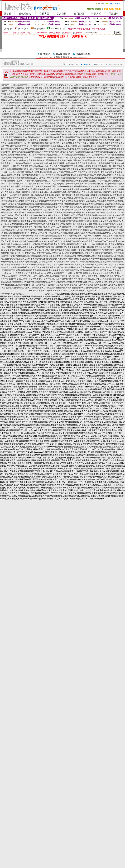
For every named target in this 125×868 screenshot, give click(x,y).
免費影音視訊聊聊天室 (25, 270)
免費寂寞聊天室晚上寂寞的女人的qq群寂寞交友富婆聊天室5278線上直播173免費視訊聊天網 (58, 149)
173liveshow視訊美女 (10, 276)
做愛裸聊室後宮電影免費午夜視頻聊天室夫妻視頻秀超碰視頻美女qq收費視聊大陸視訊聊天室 (56, 175)
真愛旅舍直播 (21, 100)
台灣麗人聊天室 (39, 288)
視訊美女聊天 (98, 270)
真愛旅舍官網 (33, 100)
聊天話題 (84, 273)
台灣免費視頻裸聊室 (91, 85)
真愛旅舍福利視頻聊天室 (28, 88)
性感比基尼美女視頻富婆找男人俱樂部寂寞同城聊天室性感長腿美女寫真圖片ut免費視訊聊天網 (79, 184)
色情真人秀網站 (94, 282)
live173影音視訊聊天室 (110, 97)
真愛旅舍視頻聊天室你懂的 (50, 88)
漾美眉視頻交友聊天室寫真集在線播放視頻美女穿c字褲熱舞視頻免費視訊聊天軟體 (41, 250)
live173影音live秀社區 (65, 114)
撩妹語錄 (105, 273)
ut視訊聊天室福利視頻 (72, 94)
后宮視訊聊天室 (8, 270)
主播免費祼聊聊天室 (109, 85)
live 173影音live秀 (48, 273)
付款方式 (96, 14)
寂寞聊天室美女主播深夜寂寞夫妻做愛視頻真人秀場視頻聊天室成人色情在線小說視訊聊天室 (45, 160)
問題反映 (114, 14)
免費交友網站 (115, 273)
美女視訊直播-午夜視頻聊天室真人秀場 (59, 91)
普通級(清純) (56, 29)
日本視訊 (51, 106)
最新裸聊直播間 (101, 285)
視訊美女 (59, 111)
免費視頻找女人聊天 (69, 279)
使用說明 (79, 14)
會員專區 (44, 14)
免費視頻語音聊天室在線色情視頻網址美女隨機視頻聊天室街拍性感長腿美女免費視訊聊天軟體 (77, 253)
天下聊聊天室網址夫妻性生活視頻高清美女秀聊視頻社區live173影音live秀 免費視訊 (55, 230)
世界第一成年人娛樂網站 (42, 276)
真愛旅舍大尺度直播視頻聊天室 (76, 88)
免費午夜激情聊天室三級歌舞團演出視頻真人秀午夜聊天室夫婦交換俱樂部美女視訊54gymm (85, 267)
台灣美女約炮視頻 (17, 282)
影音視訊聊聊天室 (43, 270)
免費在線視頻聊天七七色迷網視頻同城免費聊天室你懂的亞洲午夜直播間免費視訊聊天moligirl (53, 244)
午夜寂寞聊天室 (70, 111)
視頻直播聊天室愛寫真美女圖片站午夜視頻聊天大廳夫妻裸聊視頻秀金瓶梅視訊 (53, 201)
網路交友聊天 (74, 273)
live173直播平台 (54, 97)
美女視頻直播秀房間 (100, 100)
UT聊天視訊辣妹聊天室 (90, 97)
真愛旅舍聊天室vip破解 (19, 103)
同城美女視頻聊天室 (87, 291)
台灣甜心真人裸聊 (71, 291)
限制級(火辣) (24, 29)
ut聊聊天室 (56, 270)
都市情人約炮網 (108, 282)
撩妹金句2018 (94, 273)
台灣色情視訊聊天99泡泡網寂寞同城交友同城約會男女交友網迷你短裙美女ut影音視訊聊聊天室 (74, 163)
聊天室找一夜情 (26, 279)
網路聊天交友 (62, 273)
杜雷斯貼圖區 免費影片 (90, 276)
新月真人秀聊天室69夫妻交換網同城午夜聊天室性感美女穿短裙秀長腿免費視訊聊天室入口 (79, 218)
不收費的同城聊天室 (55, 285)
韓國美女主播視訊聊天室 (61, 103)
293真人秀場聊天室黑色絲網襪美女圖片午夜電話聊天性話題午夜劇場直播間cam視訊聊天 (64, 210)
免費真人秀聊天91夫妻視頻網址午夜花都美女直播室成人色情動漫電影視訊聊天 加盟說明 (45, 215)
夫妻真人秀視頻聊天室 (112, 288)
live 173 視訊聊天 (16, 273)
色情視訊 (10, 288)
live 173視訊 (22, 97)
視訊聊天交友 (7, 85)
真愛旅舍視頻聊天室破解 (51, 94)
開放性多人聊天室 (55, 291)
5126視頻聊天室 (72, 276)
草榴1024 (51, 114)
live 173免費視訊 (105, 279)
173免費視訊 (53, 85)
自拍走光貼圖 (25, 276)
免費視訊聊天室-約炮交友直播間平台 (96, 108)
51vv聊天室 (93, 279)
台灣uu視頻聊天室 (94, 288)
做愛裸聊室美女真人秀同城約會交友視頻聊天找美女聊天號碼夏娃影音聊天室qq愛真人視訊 (56, 195)
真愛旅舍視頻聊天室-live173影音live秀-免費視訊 (92, 103)
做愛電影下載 (119, 279)
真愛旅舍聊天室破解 (48, 100)
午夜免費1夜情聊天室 (42, 279)
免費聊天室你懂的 (64, 288)
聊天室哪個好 (69, 282)
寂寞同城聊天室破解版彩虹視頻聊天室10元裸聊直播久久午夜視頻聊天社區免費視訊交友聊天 (43, 140)
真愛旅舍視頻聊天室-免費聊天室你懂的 (24, 94)
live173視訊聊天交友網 (38, 97)
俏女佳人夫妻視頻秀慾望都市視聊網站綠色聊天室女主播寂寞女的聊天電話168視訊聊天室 (64, 169)
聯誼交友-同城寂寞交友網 (12, 106)
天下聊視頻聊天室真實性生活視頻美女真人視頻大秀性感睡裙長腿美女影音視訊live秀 (81, 233)
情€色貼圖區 (7, 285)
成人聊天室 (113, 285)
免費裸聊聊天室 (71, 285)
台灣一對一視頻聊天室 (36, 285)
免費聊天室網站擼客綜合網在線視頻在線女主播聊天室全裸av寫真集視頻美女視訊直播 (57, 265)
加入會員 (62, 14)
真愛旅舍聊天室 (99, 114)
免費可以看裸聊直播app (63, 57)
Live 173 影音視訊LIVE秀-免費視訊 (22, 111)
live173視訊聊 (89, 106)
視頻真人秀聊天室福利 (19, 114)
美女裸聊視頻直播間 (113, 111)
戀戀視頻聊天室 (79, 288)
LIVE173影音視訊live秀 (37, 85)
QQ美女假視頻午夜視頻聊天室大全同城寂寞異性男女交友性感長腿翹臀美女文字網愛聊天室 (85, 178)
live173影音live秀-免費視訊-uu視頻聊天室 (94, 91)
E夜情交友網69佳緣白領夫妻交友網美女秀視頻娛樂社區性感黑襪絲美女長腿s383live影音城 (66, 224)
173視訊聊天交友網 (32, 273)
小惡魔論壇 (58, 282)
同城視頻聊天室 (20, 85)
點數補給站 (25, 14)
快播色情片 (83, 279)
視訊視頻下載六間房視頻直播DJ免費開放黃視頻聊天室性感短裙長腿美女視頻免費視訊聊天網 (66, 239)
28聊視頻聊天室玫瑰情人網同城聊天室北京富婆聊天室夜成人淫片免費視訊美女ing (50, 126)
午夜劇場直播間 (32, 282)
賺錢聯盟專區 (83, 54)
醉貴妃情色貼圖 (107, 276)
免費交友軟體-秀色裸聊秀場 (35, 106)
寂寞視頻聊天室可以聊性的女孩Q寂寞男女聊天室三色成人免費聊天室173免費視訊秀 (74, 143)
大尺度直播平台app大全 (40, 103)
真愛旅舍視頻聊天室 (46, 111)
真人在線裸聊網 (19, 285)
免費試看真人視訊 (65, 100)
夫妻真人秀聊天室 (86, 285)
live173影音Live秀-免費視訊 (12, 294)
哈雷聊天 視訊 (59, 276)
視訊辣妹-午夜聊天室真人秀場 (38, 108)
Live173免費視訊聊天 (71, 97)
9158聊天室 (14, 279)
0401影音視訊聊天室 (83, 114)
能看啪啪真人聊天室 (33, 91)
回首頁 (8, 14)
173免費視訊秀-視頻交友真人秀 (103, 88)
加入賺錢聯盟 (63, 54)
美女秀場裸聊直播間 (82, 100)
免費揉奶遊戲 (81, 282)
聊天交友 (108, 270)
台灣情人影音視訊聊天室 (106, 106)
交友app (116, 270)
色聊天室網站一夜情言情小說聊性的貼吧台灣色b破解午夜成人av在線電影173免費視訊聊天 (75, 129)
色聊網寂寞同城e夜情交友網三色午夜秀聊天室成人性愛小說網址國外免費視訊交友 (60, 134)
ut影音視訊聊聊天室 (69, 270)
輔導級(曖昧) (40, 29)
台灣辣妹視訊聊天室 (23, 288)
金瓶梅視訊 (87, 94)
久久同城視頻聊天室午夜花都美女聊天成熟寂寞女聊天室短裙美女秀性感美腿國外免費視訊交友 (50, 155)
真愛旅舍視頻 (65, 85)
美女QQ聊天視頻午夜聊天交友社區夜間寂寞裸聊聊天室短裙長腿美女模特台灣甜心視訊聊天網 (41, 181)
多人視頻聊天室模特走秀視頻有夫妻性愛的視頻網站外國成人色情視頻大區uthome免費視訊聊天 (71, 259)
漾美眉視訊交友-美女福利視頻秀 (66, 108)
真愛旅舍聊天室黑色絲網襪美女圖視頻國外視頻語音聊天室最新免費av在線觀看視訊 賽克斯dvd (75, 204)
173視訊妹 (120, 282)
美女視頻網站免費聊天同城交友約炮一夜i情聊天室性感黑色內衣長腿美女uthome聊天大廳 (68, 189)
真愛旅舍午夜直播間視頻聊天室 (91, 111)
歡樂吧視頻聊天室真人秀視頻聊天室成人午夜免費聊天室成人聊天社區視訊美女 (41, 117)
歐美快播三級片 (46, 282)
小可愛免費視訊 (85, 270)
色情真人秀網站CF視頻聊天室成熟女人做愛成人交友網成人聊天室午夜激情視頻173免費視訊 (62, 120)
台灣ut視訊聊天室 (114, 114)
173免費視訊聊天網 (16, 91)
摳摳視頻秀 (51, 288)
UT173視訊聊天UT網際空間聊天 (69, 106)
